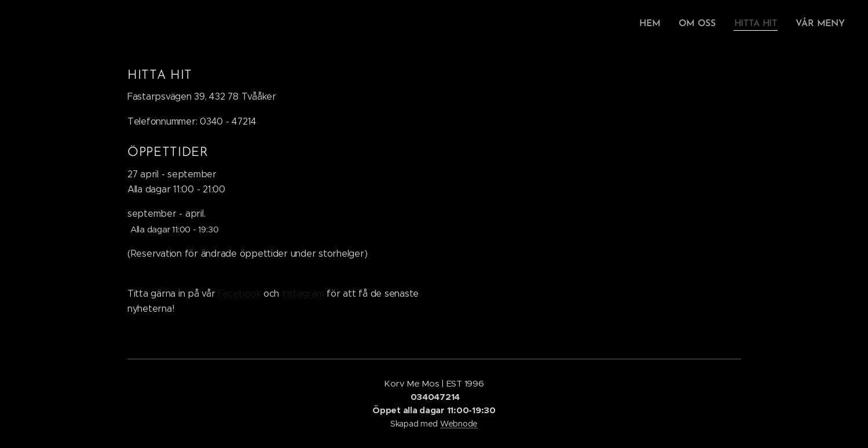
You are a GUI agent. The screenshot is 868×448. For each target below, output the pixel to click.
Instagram (303, 294)
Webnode (459, 424)
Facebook (239, 294)
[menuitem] (657, 24)
